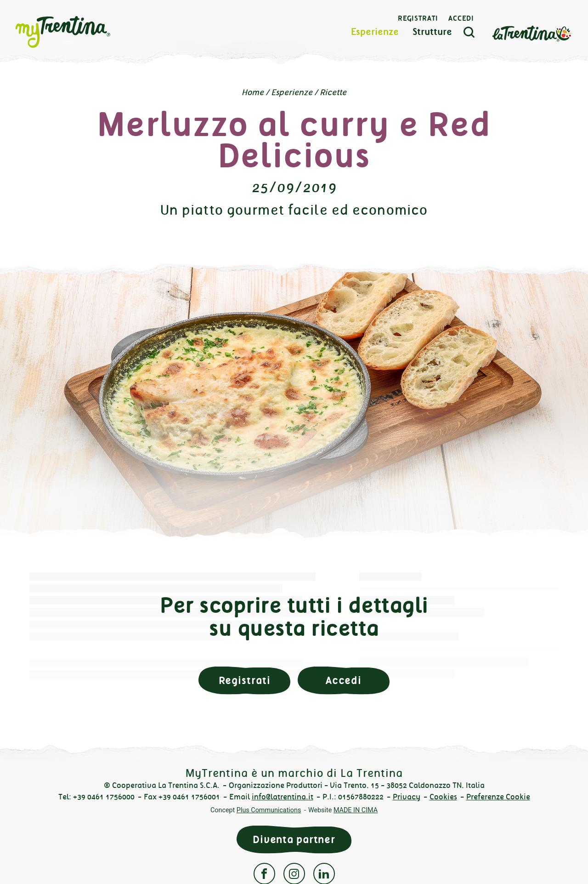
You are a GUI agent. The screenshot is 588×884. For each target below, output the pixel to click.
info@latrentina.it (283, 797)
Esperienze (375, 32)
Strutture (432, 32)
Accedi (461, 18)
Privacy (407, 797)
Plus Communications (269, 810)
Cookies (443, 797)
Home (253, 92)
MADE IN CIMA (356, 810)
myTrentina (79, 32)
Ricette (333, 92)
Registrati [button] (245, 681)
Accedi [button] (344, 681)
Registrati (418, 18)
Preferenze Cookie (498, 797)
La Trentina (532, 33)
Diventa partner (294, 840)
